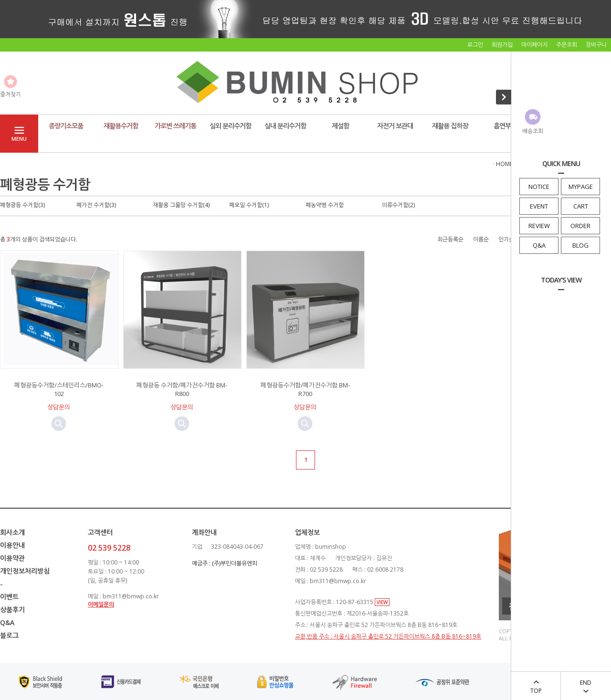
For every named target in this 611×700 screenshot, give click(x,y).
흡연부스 (505, 126)
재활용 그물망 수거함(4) (181, 205)
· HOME (503, 164)
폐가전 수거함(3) (96, 205)
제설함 (340, 126)
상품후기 (12, 610)
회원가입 (502, 45)
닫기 (601, 18)
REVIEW (539, 226)
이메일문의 (101, 604)
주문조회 (567, 45)
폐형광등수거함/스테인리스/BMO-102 (59, 389)
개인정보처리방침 (25, 571)
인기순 (506, 239)
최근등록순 (450, 239)
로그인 (475, 45)
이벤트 (9, 597)
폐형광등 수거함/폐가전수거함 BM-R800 (182, 389)
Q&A (539, 245)
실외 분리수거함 (230, 126)
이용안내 (12, 545)
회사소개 (12, 532)
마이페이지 (534, 45)
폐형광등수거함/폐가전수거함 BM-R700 (305, 389)
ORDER (580, 226)
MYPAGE (581, 187)
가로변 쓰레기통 (175, 126)
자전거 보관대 (395, 126)
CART (581, 206)
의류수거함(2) (398, 205)
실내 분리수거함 (285, 126)
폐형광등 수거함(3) (22, 205)
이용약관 (12, 558)
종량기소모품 (66, 126)
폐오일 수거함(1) (249, 205)
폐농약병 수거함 (325, 205)
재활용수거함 (121, 126)
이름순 (481, 239)
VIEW (382, 602)
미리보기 (59, 424)
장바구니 (596, 45)
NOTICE (539, 187)
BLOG (580, 245)
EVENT (539, 206)
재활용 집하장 (450, 126)
